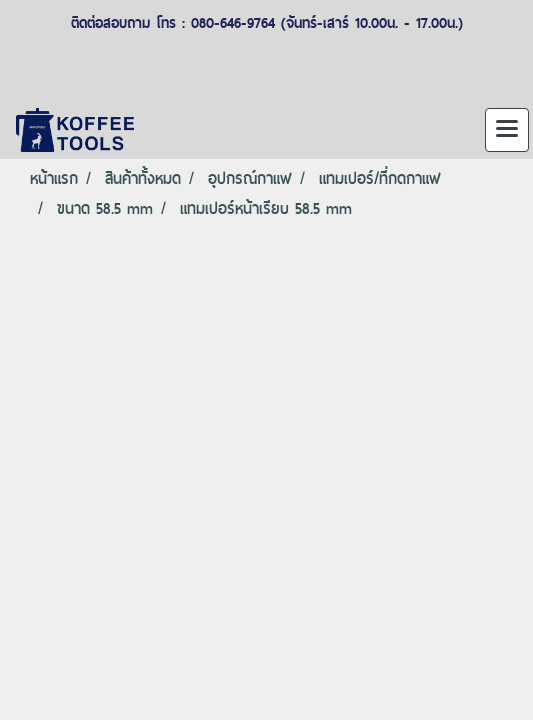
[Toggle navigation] (507, 130)
